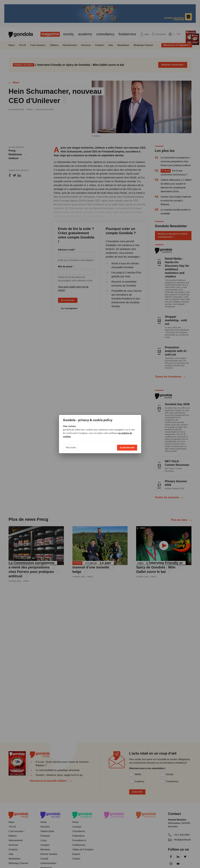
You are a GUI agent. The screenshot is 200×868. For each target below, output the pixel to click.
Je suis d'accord (127, 447)
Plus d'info (71, 447)
